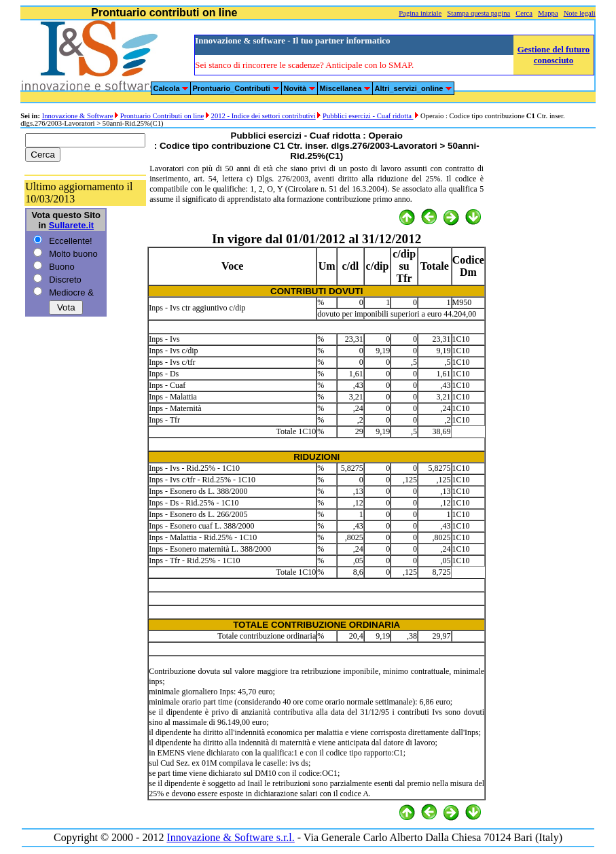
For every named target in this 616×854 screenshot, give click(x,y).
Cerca (524, 13)
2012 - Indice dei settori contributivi (264, 116)
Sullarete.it (71, 225)
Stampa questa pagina (478, 13)
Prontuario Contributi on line (162, 116)
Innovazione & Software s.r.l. (230, 837)
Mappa (548, 13)
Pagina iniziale (420, 13)
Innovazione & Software (78, 116)
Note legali (580, 13)
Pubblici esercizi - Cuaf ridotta (368, 116)
